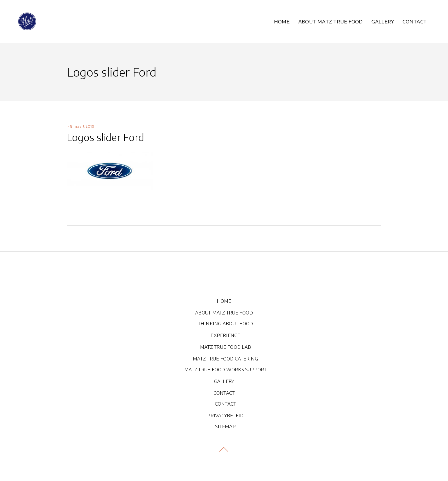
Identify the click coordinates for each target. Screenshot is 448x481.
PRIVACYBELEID (225, 416)
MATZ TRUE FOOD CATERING (225, 359)
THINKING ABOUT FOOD (226, 324)
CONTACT (224, 393)
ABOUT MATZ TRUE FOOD (224, 313)
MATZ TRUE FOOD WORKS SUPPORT (225, 370)
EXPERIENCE (225, 335)
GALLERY (224, 381)
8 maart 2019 (82, 126)
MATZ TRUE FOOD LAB (225, 347)
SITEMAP (225, 426)
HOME (224, 301)
